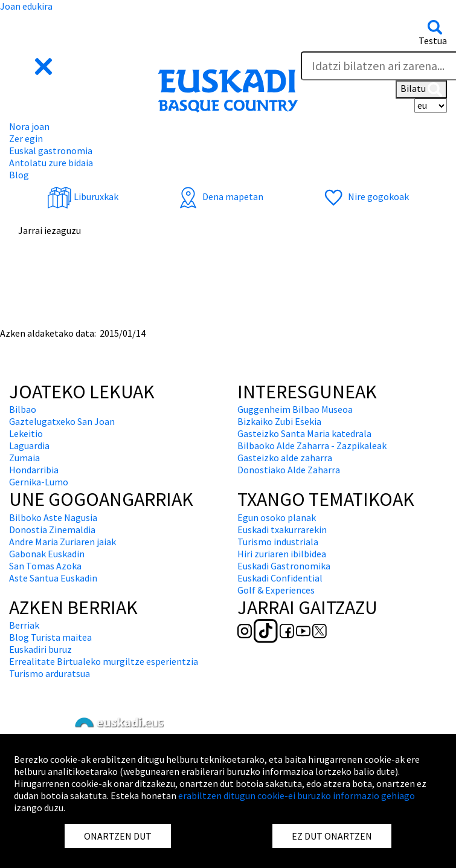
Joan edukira (26, 6)
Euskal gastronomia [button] (51, 151)
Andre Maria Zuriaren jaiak (63, 542)
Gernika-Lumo (39, 482)
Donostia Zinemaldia (52, 530)
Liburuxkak (83, 196)
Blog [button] (19, 175)
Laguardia (29, 445)
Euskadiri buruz (40, 649)
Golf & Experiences (276, 590)
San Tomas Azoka (45, 566)
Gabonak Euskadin (47, 554)
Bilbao (23, 409)
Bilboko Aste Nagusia (53, 517)
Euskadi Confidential (280, 578)
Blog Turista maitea (50, 637)
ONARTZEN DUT (118, 836)
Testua (433, 40)
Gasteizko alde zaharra (285, 458)
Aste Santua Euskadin (53, 578)
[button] (32, 65)
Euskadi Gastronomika (284, 566)
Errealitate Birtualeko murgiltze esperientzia (104, 661)
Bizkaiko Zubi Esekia (279, 421)
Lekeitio (26, 433)
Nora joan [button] (29, 126)
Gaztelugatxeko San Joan (62, 421)
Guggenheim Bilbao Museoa (295, 409)
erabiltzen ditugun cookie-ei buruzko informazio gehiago (297, 795)
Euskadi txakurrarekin (282, 530)
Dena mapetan (220, 196)
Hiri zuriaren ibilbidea (282, 554)
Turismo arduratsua (50, 673)
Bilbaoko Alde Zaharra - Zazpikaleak (312, 445)
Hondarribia (34, 470)
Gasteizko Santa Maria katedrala (304, 433)
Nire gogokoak (365, 196)
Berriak (24, 625)
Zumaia (24, 458)
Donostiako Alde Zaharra (289, 470)
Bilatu (421, 89)
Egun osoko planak (277, 517)
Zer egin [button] (26, 138)
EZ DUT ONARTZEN (332, 836)
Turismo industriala (278, 542)
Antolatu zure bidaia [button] (51, 163)
